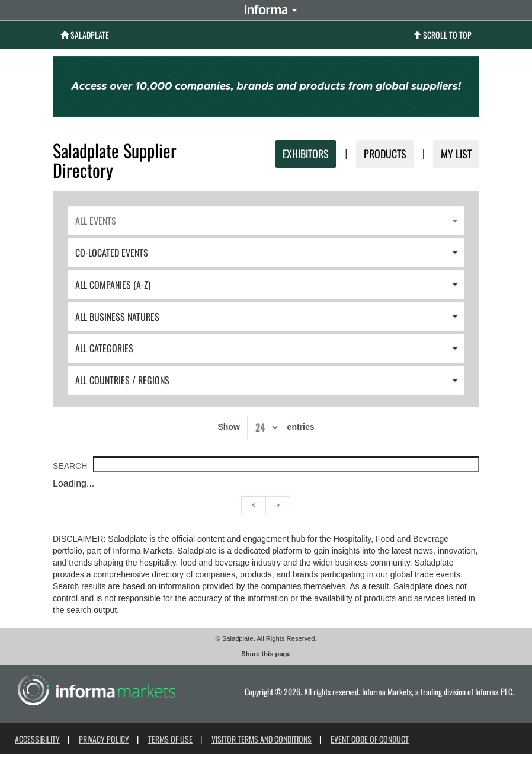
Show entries (266, 427)
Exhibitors (306, 154)
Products (385, 154)
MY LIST (456, 154)
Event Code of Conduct (370, 739)
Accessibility (37, 739)
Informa (266, 9)
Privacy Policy (104, 739)
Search (266, 466)
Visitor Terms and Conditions (262, 739)
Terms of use (170, 739)
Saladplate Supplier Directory (115, 160)
